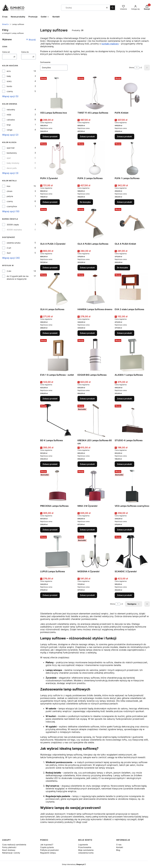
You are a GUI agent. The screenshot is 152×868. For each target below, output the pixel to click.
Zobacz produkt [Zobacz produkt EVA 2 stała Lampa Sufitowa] (124, 333)
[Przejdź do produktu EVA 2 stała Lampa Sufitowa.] (132, 290)
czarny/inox (12, 206)
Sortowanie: (45, 62)
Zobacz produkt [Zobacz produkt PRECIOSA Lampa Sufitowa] (50, 530)
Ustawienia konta (86, 853)
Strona (132, 68)
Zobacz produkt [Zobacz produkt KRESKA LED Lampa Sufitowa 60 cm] (87, 464)
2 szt (9, 248)
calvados (11, 120)
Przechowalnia (85, 847)
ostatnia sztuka (14, 243)
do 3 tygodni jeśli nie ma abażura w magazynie (18, 278)
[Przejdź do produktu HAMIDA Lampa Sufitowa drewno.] (95, 290)
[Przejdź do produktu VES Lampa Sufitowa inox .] (58, 93)
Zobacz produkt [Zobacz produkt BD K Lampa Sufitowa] (50, 464)
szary (9, 81)
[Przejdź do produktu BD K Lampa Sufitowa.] (58, 421)
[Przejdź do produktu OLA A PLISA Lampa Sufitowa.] (95, 224)
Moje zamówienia (86, 850)
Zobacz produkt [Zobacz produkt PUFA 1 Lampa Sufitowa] (124, 202)
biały (9, 76)
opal (9, 158)
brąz (9, 125)
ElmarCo (5, 24)
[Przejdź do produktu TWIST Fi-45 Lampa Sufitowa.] (95, 93)
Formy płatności (9, 847)
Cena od (6, 52)
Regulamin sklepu (48, 853)
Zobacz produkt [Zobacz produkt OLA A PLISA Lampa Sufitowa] (87, 268)
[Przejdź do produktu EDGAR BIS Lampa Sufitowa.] (95, 355)
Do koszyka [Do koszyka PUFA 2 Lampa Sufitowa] (85, 202)
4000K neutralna (14, 230)
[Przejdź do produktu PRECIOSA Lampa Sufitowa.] (58, 486)
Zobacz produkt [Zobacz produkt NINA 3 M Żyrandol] (87, 530)
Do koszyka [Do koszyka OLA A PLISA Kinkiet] (122, 268)
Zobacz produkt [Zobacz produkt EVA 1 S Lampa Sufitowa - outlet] (50, 399)
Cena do (25, 52)
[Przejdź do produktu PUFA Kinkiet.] (132, 93)
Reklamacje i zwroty (11, 853)
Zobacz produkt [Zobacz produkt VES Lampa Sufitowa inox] (50, 136)
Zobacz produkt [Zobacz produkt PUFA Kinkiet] (124, 136)
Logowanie (83, 845)
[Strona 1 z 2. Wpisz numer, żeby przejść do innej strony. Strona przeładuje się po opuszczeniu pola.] (137, 68)
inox (9, 186)
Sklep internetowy (73, 864)
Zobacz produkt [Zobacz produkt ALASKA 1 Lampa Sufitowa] (124, 399)
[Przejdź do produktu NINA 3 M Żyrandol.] (95, 486)
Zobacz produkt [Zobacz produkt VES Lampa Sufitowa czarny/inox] (124, 530)
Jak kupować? (47, 845)
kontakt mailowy (110, 44)
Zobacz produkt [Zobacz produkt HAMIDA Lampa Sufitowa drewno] (87, 333)
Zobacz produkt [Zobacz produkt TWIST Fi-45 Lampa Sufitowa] (87, 136)
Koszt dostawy (9, 850)
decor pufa (12, 168)
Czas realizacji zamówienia (14, 845)
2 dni (9, 271)
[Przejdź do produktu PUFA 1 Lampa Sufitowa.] (132, 159)
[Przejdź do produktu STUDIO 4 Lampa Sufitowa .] (132, 421)
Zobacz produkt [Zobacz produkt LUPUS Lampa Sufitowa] (50, 595)
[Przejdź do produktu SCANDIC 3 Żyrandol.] (132, 552)
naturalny (11, 110)
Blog (118, 850)
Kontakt (120, 847)
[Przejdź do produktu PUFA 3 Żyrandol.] (58, 159)
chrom (9, 191)
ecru (9, 71)
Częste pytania (47, 847)
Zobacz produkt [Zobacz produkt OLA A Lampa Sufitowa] (50, 333)
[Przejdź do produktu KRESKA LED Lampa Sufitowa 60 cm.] (95, 421)
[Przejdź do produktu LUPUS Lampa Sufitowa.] (58, 552)
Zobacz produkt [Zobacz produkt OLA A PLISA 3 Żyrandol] (50, 268)
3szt (9, 253)
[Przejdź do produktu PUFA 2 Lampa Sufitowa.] (95, 159)
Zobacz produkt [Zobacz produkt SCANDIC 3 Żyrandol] (124, 595)
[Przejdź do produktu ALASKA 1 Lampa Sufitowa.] (132, 355)
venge (9, 130)
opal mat (11, 148)
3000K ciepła (13, 225)
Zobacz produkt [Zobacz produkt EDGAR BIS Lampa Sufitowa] (87, 399)
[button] (112, 8)
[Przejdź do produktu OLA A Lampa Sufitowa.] (58, 290)
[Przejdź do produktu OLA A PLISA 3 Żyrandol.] (58, 224)
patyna (10, 196)
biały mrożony (13, 163)
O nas (119, 845)
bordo (9, 86)
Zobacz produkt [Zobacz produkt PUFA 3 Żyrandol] (50, 202)
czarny (10, 91)
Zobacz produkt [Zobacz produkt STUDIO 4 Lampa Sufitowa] (124, 464)
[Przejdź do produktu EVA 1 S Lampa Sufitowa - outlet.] (58, 355)
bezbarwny (12, 153)
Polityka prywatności (49, 850)
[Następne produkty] (134, 604)
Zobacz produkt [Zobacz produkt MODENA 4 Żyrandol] (87, 595)
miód (9, 115)
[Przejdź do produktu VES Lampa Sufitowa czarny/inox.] (132, 486)
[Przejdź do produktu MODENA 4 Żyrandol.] (95, 552)
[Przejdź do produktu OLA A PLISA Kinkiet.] (132, 224)
